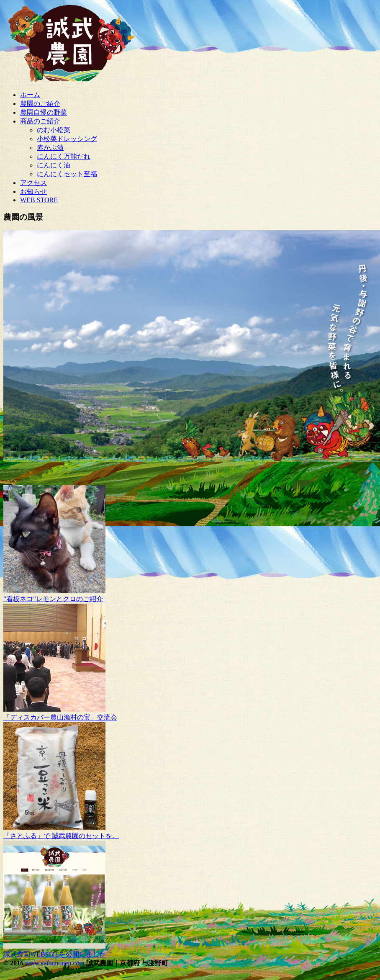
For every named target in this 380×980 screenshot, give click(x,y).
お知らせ (33, 192)
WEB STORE (39, 200)
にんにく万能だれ (64, 156)
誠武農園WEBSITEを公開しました (55, 954)
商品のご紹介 (40, 121)
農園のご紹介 (40, 104)
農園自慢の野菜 (44, 112)
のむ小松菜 (54, 130)
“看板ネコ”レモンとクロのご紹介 (53, 599)
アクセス (33, 183)
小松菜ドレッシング (67, 139)
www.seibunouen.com (55, 963)
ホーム (30, 95)
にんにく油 (54, 165)
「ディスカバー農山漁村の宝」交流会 (60, 717)
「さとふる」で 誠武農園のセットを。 (61, 836)
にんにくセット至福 (67, 174)
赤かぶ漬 (50, 148)
